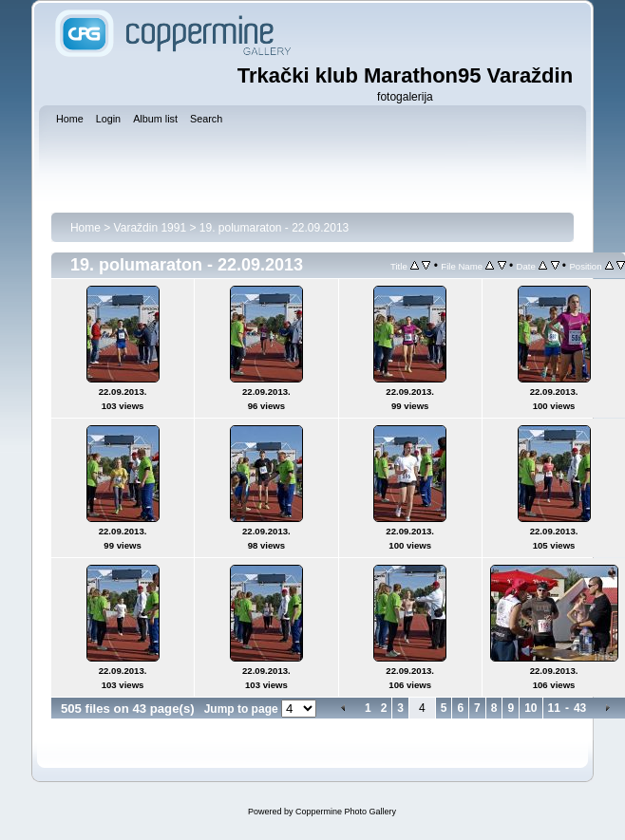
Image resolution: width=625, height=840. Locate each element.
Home (85, 228)
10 (530, 708)
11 (554, 708)
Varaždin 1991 (151, 228)
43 (580, 708)
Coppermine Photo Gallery (346, 812)
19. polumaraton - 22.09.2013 (274, 228)
